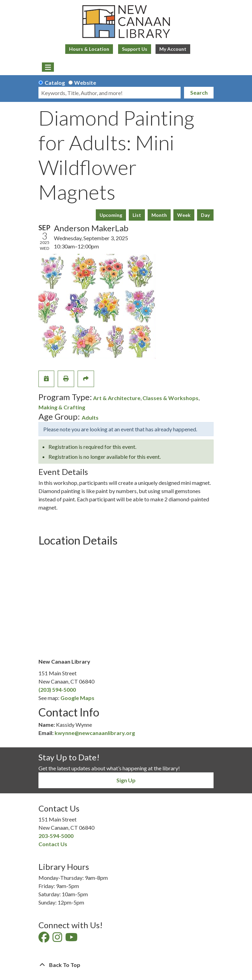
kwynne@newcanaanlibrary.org (95, 733)
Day (205, 215)
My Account (173, 49)
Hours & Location (89, 49)
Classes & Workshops (170, 398)
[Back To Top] (126, 965)
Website (85, 83)
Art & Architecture (117, 398)
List (137, 215)
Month (159, 215)
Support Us (135, 49)
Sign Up (126, 780)
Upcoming (111, 215)
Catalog (55, 83)
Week (184, 215)
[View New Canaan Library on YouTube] (72, 939)
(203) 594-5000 (57, 690)
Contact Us (53, 844)
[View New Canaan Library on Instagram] (58, 939)
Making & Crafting (62, 407)
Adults (90, 417)
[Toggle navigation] (48, 67)
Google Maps (77, 698)
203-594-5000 (56, 836)
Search (199, 92)
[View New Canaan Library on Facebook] (44, 939)
